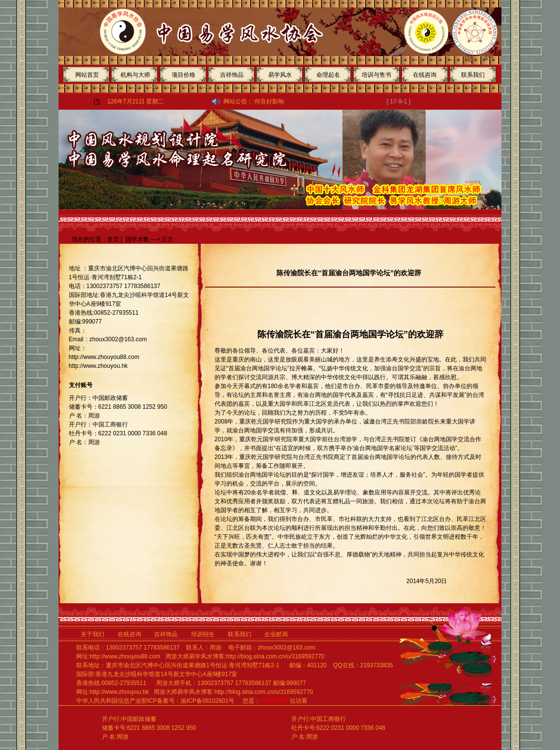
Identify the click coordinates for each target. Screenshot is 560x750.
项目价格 (184, 75)
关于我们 (93, 634)
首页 (113, 239)
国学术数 (137, 239)
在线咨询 (425, 75)
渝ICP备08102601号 (207, 701)
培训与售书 (376, 75)
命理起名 (328, 75)
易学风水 (280, 75)
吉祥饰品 (232, 75)
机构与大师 (135, 75)
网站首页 (87, 75)
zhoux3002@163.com (287, 648)
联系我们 (473, 75)
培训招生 (206, 634)
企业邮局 (276, 634)
